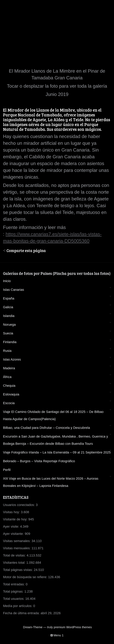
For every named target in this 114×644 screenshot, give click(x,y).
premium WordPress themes (73, 627)
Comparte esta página (26, 251)
